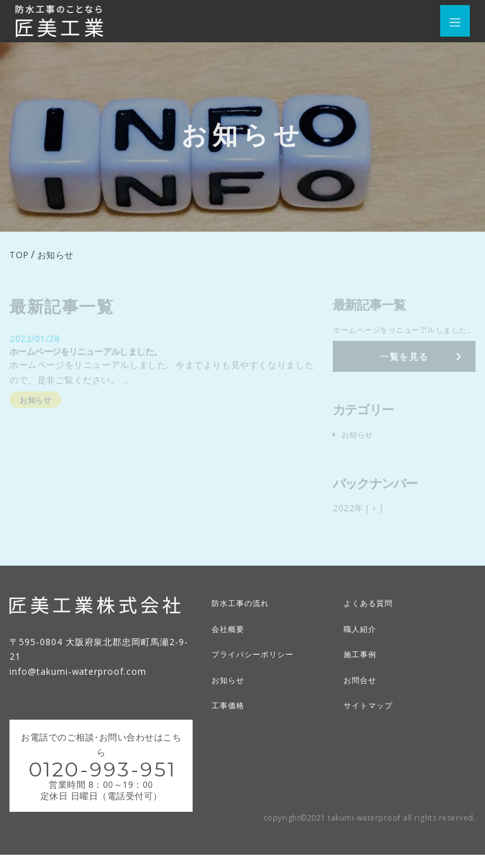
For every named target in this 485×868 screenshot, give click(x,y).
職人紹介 (362, 641)
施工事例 (362, 666)
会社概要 (231, 641)
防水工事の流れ (245, 616)
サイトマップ (372, 717)
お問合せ (362, 692)
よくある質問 (372, 616)
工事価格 (231, 717)
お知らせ (231, 692)
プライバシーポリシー (259, 666)
